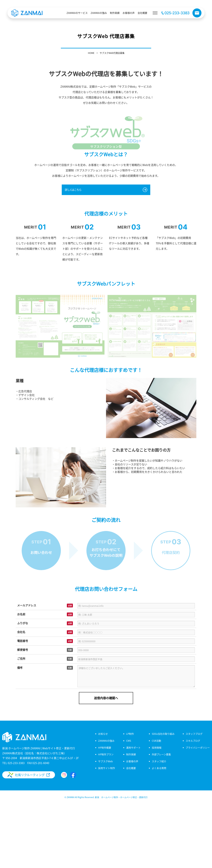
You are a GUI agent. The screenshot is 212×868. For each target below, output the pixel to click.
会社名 (21, 632)
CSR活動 (156, 741)
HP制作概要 (105, 748)
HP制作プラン (106, 754)
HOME (91, 53)
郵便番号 (23, 650)
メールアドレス (27, 605)
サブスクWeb (105, 761)
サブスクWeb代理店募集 (112, 53)
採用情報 (157, 748)
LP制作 (130, 734)
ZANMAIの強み (106, 741)
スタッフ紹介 (159, 761)
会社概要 (131, 768)
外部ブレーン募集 (161, 754)
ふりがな (23, 623)
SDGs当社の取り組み (163, 734)
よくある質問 (159, 768)
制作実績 (131, 754)
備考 (20, 668)
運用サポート (133, 748)
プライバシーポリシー (198, 748)
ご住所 (21, 659)
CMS (129, 741)
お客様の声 (132, 761)
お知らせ (103, 734)
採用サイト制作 (107, 768)
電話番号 (23, 641)
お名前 (21, 614)
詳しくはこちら (73, 190)
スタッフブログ (194, 734)
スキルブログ (193, 741)
